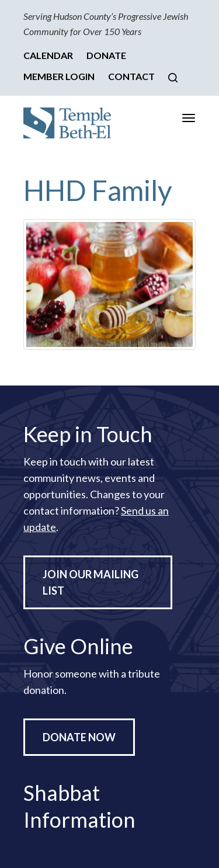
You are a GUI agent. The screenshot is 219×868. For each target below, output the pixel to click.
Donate (106, 55)
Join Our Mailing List (91, 582)
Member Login (59, 76)
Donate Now (79, 737)
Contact (131, 76)
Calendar (48, 55)
